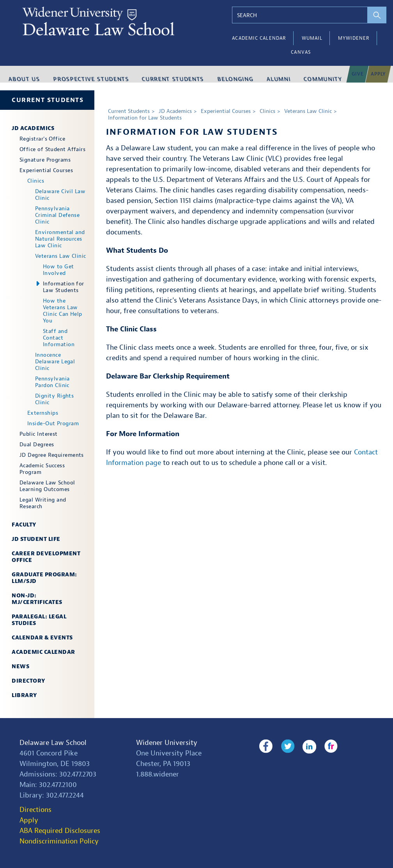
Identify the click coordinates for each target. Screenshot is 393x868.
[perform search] (378, 15)
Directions (35, 810)
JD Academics (33, 128)
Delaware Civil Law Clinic (60, 195)
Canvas (301, 52)
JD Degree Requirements (52, 455)
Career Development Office (46, 557)
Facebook (266, 747)
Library (24, 695)
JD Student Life (36, 539)
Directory (28, 681)
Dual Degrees (37, 445)
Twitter (285, 747)
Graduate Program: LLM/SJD (44, 578)
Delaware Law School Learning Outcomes (47, 486)
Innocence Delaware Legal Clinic (55, 362)
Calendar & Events (42, 638)
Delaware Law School (53, 743)
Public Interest (39, 434)
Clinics (36, 181)
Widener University (167, 743)
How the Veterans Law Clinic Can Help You (63, 311)
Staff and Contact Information (59, 338)
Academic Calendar (259, 38)
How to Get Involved (58, 270)
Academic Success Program (42, 469)
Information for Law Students (64, 287)
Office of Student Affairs (52, 149)
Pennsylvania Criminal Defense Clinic (57, 215)
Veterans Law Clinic (61, 256)
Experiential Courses (46, 170)
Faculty (24, 525)
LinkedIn (304, 747)
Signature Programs (45, 160)
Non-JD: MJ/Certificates (37, 599)
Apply (29, 820)
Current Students (48, 100)
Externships (43, 413)
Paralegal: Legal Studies (39, 620)
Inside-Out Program (53, 423)
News (20, 666)
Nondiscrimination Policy (59, 841)
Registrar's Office (42, 139)
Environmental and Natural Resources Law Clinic (60, 239)
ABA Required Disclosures (60, 831)
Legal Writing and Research (43, 503)
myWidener (354, 38)
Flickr (323, 747)
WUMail (312, 38)
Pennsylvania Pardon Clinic (52, 382)
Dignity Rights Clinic (54, 399)
